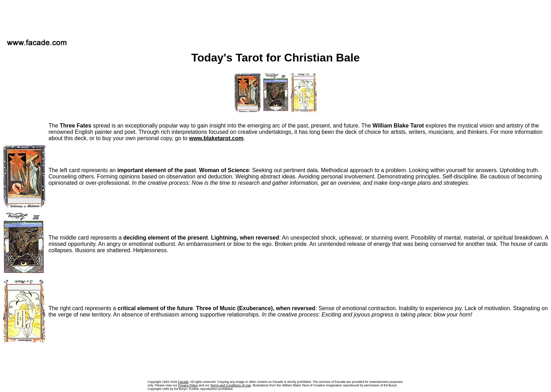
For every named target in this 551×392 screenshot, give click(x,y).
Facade (183, 382)
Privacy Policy (188, 385)
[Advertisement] (275, 17)
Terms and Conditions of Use (231, 385)
